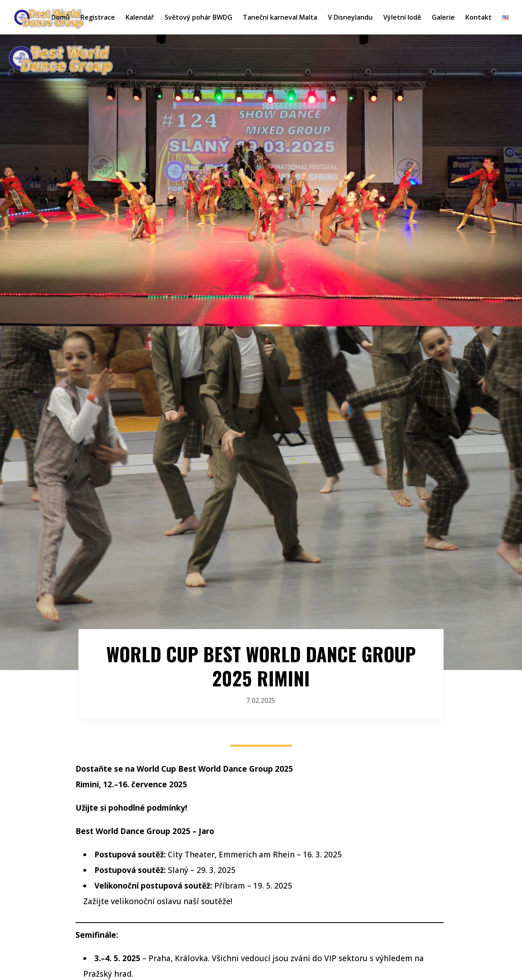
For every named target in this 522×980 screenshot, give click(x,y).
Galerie (443, 18)
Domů (61, 18)
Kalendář (140, 18)
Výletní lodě (402, 18)
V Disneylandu (350, 18)
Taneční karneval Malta (280, 18)
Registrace (98, 18)
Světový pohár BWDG (198, 18)
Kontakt (478, 18)
